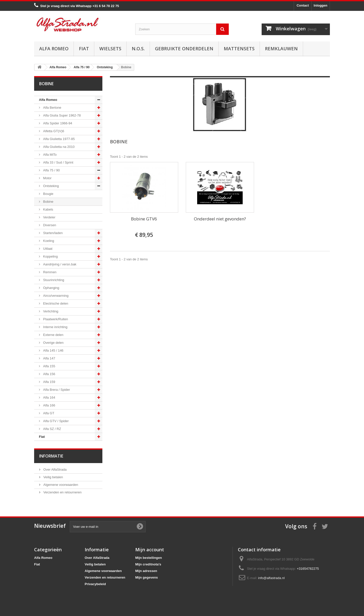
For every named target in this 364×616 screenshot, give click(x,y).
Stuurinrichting (53, 280)
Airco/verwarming (55, 296)
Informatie (51, 456)
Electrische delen (55, 303)
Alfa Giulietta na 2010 (58, 147)
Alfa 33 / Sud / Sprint (58, 162)
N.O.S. (138, 49)
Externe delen (53, 335)
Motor (47, 178)
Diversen (49, 225)
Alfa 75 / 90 (51, 170)
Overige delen (53, 343)
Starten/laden (52, 233)
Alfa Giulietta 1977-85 (59, 139)
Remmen (49, 272)
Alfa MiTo (49, 155)
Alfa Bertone (52, 108)
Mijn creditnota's (148, 564)
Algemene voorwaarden (60, 485)
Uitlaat (47, 249)
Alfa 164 (49, 397)
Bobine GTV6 (144, 219)
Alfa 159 (49, 382)
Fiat (84, 49)
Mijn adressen (146, 571)
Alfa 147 (49, 358)
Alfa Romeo (54, 49)
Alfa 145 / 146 (53, 350)
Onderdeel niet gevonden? (220, 219)
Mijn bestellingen (149, 558)
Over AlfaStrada (54, 470)
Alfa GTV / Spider (55, 421)
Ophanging (51, 288)
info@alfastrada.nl (271, 578)
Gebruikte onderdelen (184, 49)
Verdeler (49, 217)
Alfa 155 (49, 366)
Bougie (48, 194)
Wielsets (110, 49)
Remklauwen (281, 49)
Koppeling (50, 256)
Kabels (48, 209)
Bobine (48, 202)
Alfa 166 (49, 405)
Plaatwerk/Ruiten (55, 319)
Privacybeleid (95, 584)
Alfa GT (48, 413)
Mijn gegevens (147, 577)
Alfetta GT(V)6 (53, 131)
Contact (303, 5)
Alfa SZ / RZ (52, 429)
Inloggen (321, 5)
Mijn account (150, 550)
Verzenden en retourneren (62, 492)
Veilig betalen (53, 477)
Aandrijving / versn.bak (59, 264)
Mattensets (239, 49)
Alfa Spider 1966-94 (57, 123)
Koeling (48, 241)
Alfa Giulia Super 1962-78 (61, 115)
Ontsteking (51, 186)
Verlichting (50, 311)
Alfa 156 (49, 374)
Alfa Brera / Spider (56, 390)
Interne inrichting (55, 327)
